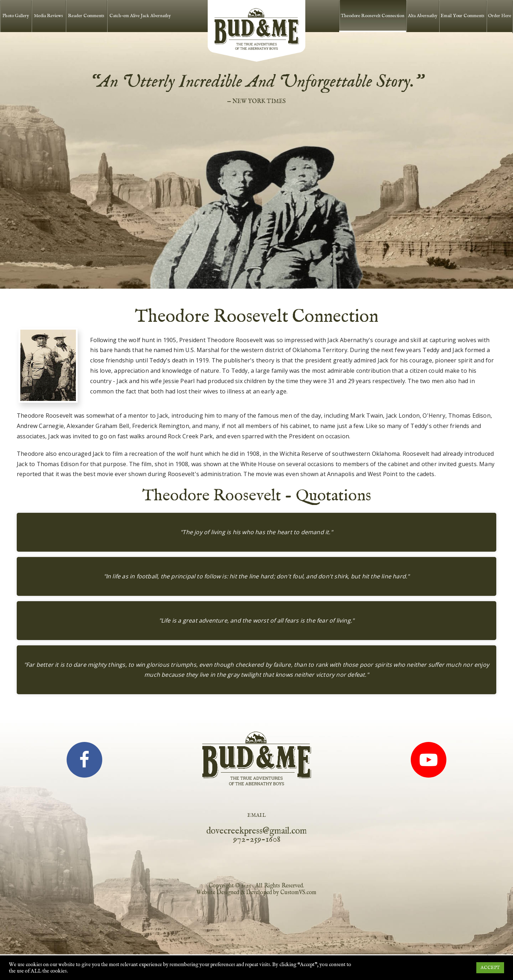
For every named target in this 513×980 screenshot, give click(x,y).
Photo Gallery (16, 16)
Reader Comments (86, 16)
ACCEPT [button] (490, 968)
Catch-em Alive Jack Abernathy (140, 16)
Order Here (500, 16)
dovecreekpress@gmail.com (256, 831)
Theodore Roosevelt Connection (373, 16)
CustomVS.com (298, 893)
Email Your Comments (463, 16)
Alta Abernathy (423, 16)
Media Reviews (48, 16)
